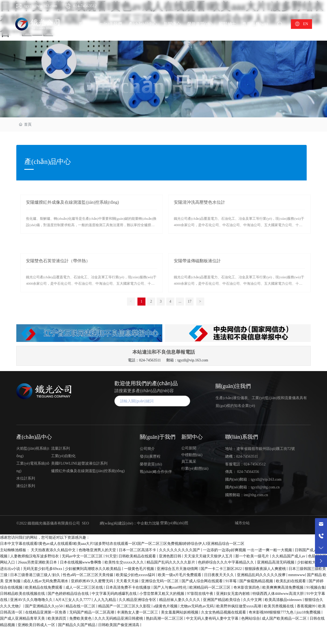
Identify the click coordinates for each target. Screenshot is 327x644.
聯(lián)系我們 (242, 437)
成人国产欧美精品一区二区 (285, 618)
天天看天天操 (128, 581)
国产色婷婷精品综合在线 (69, 594)
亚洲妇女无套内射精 (233, 594)
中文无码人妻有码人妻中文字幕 (213, 618)
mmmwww (297, 575)
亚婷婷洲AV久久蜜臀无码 (93, 581)
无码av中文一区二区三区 (83, 556)
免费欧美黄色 (81, 618)
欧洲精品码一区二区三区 (210, 587)
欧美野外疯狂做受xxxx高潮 (239, 606)
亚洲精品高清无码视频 (276, 562)
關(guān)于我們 (157, 437)
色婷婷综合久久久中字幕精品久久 (226, 562)
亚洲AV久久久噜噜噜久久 (32, 600)
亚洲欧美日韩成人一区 (37, 625)
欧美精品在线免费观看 (44, 587)
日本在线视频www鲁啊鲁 (81, 562)
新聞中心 (192, 437)
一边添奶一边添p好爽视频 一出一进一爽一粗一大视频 (248, 550)
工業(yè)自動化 (64, 456)
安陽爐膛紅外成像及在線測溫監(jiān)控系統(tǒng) (72, 202)
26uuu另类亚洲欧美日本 (38, 562)
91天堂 (111, 556)
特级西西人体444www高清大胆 (278, 594)
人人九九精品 (105, 600)
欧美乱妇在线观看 (291, 581)
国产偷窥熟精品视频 (257, 581)
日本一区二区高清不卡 (138, 550)
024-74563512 (85, 6)
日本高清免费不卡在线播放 (129, 587)
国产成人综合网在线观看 (203, 581)
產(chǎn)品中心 (163, 86)
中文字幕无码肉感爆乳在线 (115, 594)
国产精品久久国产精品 (77, 625)
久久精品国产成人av (289, 556)
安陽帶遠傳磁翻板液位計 (197, 261)
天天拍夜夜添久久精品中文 (54, 550)
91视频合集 (316, 587)
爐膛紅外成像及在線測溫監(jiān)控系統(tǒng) (88, 471)
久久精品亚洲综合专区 (138, 600)
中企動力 (144, 523)
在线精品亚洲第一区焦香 (46, 612)
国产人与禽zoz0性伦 (171, 587)
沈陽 (156, 523)
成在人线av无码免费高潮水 (46, 581)
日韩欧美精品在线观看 (138, 556)
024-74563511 (247, 456)
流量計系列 (60, 448)
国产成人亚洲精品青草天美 (23, 618)
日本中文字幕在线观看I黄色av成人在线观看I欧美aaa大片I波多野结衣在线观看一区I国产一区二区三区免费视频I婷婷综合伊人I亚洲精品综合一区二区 (122, 544)
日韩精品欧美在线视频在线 (23, 594)
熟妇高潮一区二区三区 (165, 618)
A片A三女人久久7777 (74, 600)
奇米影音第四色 (247, 587)
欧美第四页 (57, 618)
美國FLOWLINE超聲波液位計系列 (79, 463)
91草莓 (232, 581)
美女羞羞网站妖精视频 (180, 612)
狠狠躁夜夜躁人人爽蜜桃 (266, 569)
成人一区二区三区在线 (85, 587)
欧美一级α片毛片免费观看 (180, 575)
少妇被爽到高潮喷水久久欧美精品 (94, 569)
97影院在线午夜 (201, 594)
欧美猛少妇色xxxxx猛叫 (136, 575)
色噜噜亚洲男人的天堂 (98, 550)
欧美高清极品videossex (284, 600)
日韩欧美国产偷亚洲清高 (119, 625)
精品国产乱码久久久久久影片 (171, 562)
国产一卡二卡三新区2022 (222, 569)
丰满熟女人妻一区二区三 (138, 612)
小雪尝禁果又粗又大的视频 (162, 594)
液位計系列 (26, 486)
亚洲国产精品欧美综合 (222, 600)
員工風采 (189, 462)
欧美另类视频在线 (279, 606)
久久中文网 (253, 600)
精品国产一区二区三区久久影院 (125, 606)
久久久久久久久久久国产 (180, 550)
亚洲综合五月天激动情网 (178, 569)
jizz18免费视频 (309, 612)
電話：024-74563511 (144, 360)
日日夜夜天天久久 (220, 575)
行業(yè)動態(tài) (195, 468)
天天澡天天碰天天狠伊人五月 (209, 556)
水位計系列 (26, 478)
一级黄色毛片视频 (140, 569)
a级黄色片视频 (166, 606)
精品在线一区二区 (81, 606)
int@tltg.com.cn (256, 495)
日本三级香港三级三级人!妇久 (36, 575)
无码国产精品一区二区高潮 (92, 612)
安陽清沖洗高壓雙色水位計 (199, 202)
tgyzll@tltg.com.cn (265, 487)
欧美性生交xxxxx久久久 (125, 562)
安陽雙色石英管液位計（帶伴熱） (58, 261)
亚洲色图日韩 (171, 556)
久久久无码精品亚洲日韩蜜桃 (119, 618)
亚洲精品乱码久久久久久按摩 (262, 575)
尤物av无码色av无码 (197, 606)
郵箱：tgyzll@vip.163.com (187, 360)
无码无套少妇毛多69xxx (43, 569)
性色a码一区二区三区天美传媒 (89, 575)
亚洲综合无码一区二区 (160, 581)
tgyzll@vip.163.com (41, 6)
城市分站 (242, 523)
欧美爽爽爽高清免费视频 (283, 587)
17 (190, 301)
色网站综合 (251, 618)
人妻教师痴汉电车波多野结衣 (35, 556)
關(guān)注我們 (233, 386)
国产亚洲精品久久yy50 (44, 606)
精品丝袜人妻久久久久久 (180, 600)
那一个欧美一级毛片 (253, 556)
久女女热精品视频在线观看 (224, 612)
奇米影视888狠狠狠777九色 (272, 612)
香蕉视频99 (307, 606)
